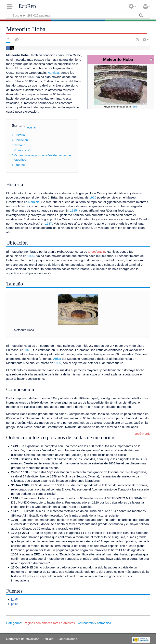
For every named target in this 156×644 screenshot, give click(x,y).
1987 (49, 223)
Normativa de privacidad (23, 639)
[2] (13, 604)
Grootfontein (96, 252)
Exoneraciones (67, 639)
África (57, 359)
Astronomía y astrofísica (95, 623)
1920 (93, 197)
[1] (13, 600)
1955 (58, 363)
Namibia (53, 73)
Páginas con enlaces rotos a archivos (49, 623)
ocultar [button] (32, 127)
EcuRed (27, 6)
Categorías (14, 623)
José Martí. (142, 434)
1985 (73, 210)
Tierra (134, 107)
